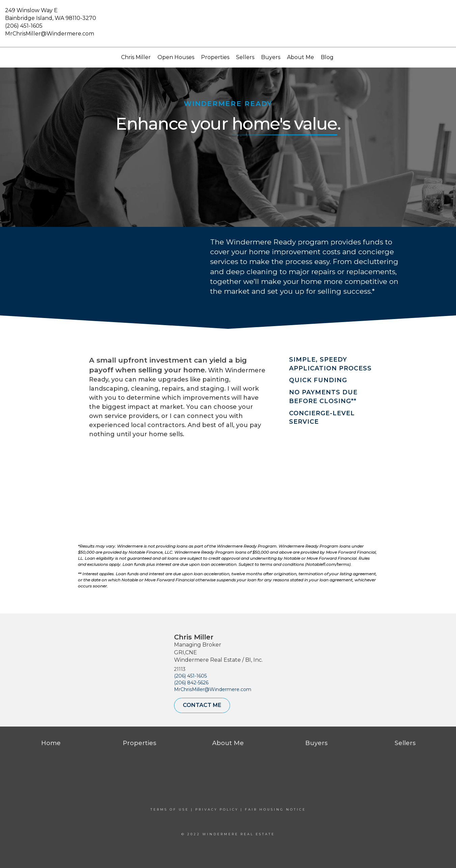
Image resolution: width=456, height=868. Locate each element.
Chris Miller (136, 57)
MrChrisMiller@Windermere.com (50, 34)
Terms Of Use (170, 809)
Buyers (271, 57)
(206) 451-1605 (24, 26)
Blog (327, 57)
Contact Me (202, 705)
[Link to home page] (228, 24)
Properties (215, 57)
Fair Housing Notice (275, 809)
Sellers (245, 57)
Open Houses (176, 57)
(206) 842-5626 (191, 683)
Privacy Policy (217, 809)
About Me (301, 57)
